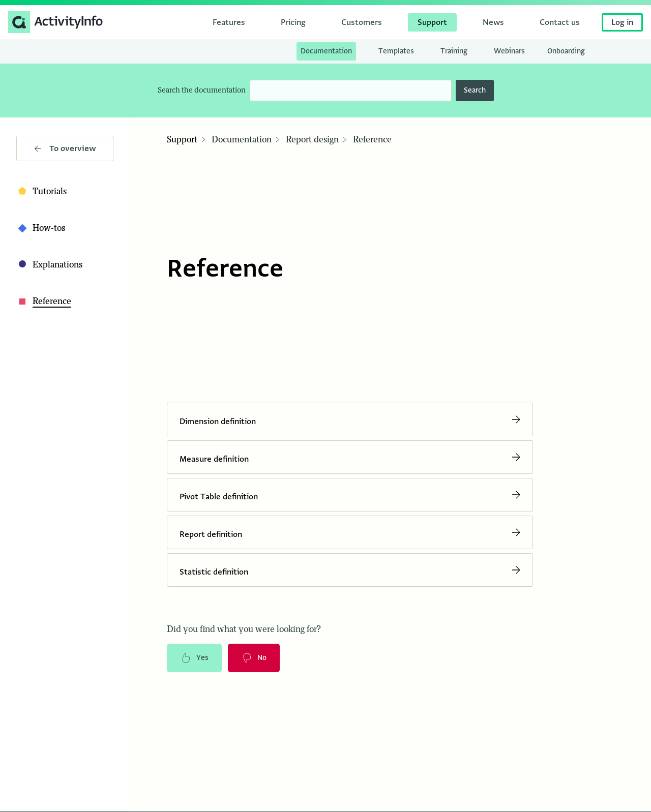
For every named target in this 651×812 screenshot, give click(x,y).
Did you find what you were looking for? (244, 629)
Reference (372, 140)
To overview (65, 148)
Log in (622, 22)
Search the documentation (202, 90)
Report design (312, 140)
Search (475, 90)
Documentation (242, 140)
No (254, 658)
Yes (194, 658)
